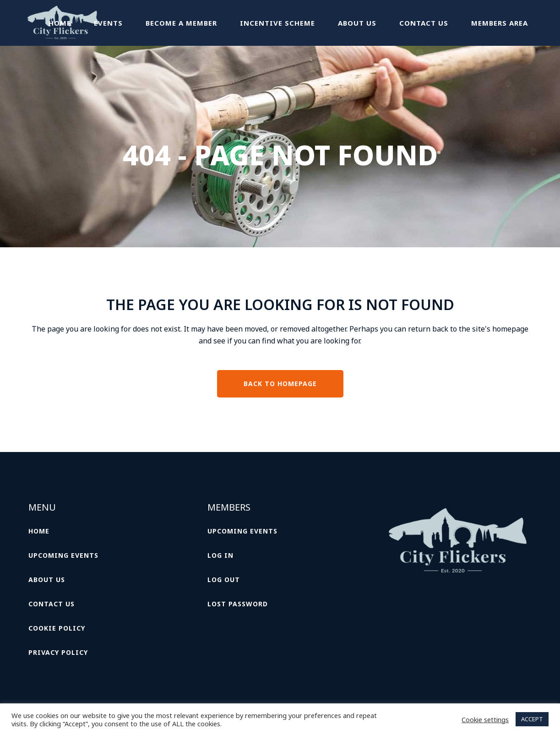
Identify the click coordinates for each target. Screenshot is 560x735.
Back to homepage (280, 384)
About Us (47, 580)
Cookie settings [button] (485, 719)
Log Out (224, 580)
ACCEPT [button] (532, 719)
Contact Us (52, 604)
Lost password (238, 604)
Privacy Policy (58, 652)
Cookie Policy (57, 628)
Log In (220, 555)
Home (39, 531)
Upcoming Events (63, 555)
